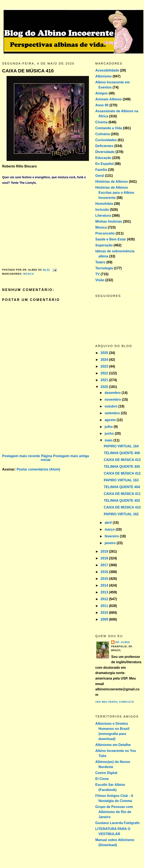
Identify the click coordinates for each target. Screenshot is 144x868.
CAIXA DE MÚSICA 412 (122, 473)
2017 (105, 565)
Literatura (103, 216)
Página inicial (46, 458)
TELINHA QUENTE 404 (122, 487)
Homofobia (104, 204)
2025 (105, 353)
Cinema (101, 122)
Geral (100, 176)
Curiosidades (106, 140)
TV (97, 274)
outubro (111, 406)
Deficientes (104, 146)
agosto (111, 420)
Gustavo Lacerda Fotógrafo (117, 823)
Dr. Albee (123, 642)
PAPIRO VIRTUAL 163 (121, 480)
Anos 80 (102, 105)
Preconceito (105, 233)
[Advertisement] (34, 423)
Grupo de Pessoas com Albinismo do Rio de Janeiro (114, 812)
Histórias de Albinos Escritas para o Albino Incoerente (115, 193)
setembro (113, 413)
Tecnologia (104, 268)
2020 (105, 387)
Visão (100, 280)
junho (110, 433)
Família (101, 170)
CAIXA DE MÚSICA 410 (28, 71)
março (110, 529)
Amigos (102, 93)
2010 (105, 613)
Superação (104, 245)
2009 (105, 619)
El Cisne (102, 779)
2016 (105, 572)
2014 (105, 585)
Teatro (100, 262)
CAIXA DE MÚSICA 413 (122, 460)
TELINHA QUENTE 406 (122, 453)
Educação (103, 158)
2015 (105, 579)
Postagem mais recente (21, 456)
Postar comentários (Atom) (38, 469)
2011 (105, 606)
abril (109, 523)
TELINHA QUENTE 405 (122, 467)
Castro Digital (106, 773)
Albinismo (103, 76)
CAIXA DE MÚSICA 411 (122, 494)
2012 (105, 599)
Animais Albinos (109, 99)
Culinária (102, 134)
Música (29, 274)
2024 (105, 360)
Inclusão (102, 210)
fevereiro (112, 536)
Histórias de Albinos (112, 182)
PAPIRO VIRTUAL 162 (121, 514)
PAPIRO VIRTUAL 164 (121, 446)
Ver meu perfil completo (115, 702)
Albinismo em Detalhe (113, 745)
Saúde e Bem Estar (111, 239)
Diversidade (105, 152)
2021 (105, 380)
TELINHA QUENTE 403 (122, 501)
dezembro (113, 393)
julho (109, 427)
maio (109, 440)
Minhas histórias (109, 221)
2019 (105, 551)
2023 (105, 366)
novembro (113, 400)
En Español (105, 164)
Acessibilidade (107, 70)
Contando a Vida (109, 128)
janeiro (111, 543)
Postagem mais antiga (71, 456)
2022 (105, 373)
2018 (105, 558)
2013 (105, 592)
